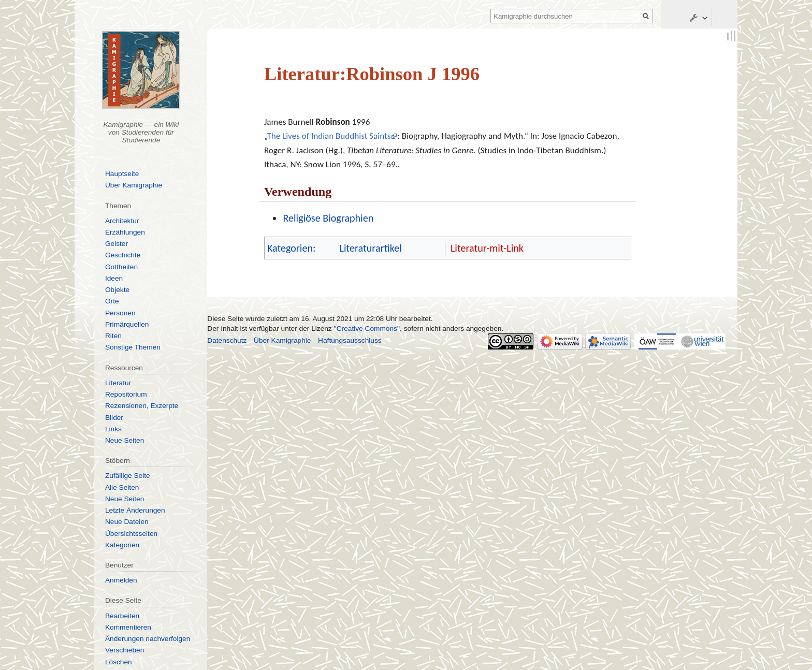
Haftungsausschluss (350, 340)
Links (113, 429)
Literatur (118, 383)
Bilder (114, 418)
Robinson (333, 122)
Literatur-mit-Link (487, 248)
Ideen (114, 278)
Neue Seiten (125, 440)
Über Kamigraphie (134, 185)
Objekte (117, 290)
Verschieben (125, 650)
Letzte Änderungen (135, 510)
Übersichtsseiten (131, 534)
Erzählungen (125, 232)
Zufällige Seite (128, 476)
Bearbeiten (122, 616)
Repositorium (126, 394)
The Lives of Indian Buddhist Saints (329, 136)
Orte (112, 301)
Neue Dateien (127, 522)
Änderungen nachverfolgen (148, 639)
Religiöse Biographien (328, 218)
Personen (120, 313)
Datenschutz (227, 340)
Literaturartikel (370, 248)
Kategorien (290, 248)
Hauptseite (122, 174)
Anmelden (121, 580)
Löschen (119, 662)
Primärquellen (127, 324)
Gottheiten (121, 267)
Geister (117, 244)
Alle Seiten (122, 487)
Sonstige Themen (133, 347)
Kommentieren (128, 627)
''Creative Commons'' (367, 329)
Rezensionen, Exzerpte (142, 406)
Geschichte (123, 255)
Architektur (122, 221)
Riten (113, 336)
